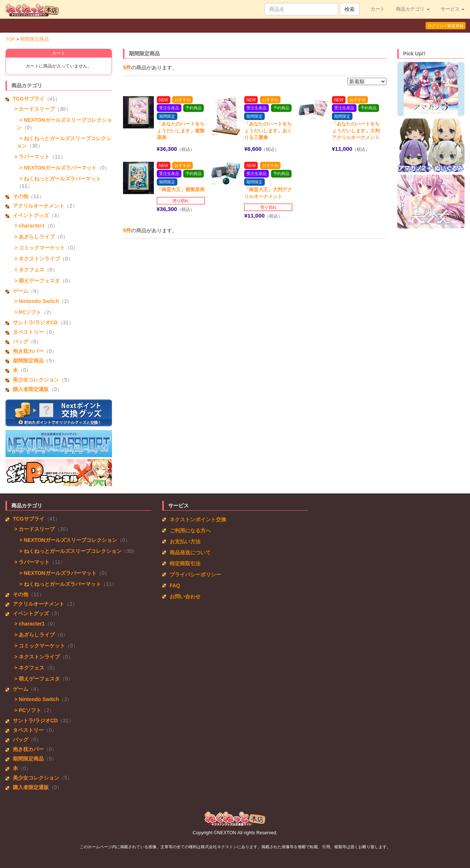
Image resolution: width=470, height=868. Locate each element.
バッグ (21, 342)
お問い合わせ (185, 597)
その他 (21, 196)
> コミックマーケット (39, 248)
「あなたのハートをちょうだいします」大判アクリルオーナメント (356, 131)
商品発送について (190, 552)
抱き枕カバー (28, 351)
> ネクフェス (29, 270)
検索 (350, 9)
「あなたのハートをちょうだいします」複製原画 (181, 131)
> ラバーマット (31, 157)
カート (378, 9)
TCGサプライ (29, 99)
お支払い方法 (185, 541)
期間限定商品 (35, 39)
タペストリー (28, 332)
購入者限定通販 (31, 389)
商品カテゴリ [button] (413, 9)
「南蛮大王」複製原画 (181, 189)
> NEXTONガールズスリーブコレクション (67, 540)
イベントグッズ (31, 215)
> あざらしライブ (34, 237)
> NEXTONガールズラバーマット (57, 168)
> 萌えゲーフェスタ (36, 281)
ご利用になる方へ (190, 530)
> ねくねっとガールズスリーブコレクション (69, 551)
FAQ (175, 586)
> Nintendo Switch (36, 301)
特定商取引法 (185, 564)
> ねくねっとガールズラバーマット (59, 179)
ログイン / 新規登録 (446, 26)
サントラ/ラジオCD (35, 322)
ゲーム (21, 291)
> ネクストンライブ (36, 259)
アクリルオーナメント (39, 206)
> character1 (29, 226)
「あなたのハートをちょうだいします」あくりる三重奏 (268, 131)
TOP (10, 39)
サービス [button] (453, 9)
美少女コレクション (36, 380)
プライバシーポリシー (195, 575)
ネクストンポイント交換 (198, 519)
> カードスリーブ (34, 109)
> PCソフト (27, 312)
